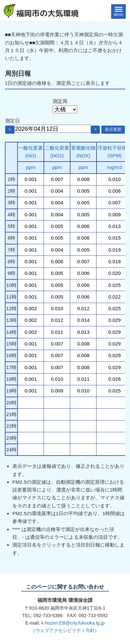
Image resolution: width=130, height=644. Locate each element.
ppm (31, 167)
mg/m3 (114, 167)
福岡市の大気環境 (47, 13)
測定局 (60, 101)
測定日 (13, 121)
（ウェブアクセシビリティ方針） (65, 630)
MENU (118, 15)
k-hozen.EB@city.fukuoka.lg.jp (73, 623)
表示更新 (113, 129)
